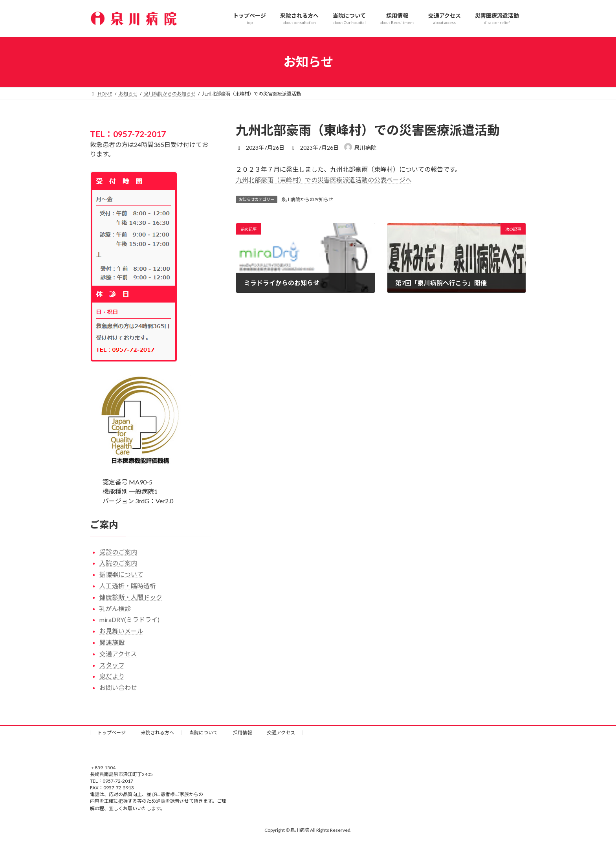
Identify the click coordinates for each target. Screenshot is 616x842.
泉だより (112, 676)
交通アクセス (118, 653)
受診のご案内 (118, 551)
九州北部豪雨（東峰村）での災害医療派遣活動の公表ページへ (324, 180)
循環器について (121, 574)
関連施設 (112, 642)
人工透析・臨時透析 (128, 586)
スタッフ (112, 665)
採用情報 (242, 733)
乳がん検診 (115, 608)
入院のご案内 (118, 563)
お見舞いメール (121, 631)
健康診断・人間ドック (131, 597)
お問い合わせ (118, 687)
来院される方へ (158, 733)
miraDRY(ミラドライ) (129, 619)
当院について (203, 733)
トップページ (112, 733)
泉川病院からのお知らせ (307, 199)
